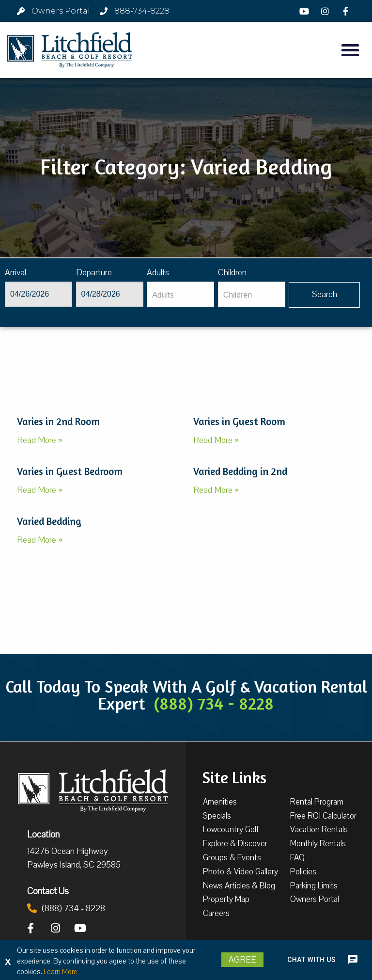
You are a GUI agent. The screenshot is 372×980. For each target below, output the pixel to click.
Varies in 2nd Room (58, 421)
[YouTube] (306, 11)
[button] (350, 50)
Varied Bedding (49, 521)
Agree (242, 960)
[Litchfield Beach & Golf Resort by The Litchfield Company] (70, 50)
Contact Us (48, 891)
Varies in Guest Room (239, 421)
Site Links (234, 776)
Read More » (40, 440)
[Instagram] (326, 11)
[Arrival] (39, 294)
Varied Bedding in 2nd (240, 471)
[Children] (252, 294)
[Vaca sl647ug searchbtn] (324, 295)
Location (43, 834)
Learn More (61, 972)
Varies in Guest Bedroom (70, 471)
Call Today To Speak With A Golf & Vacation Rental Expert (186, 695)
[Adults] (180, 294)
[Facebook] (347, 11)
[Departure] (110, 294)
